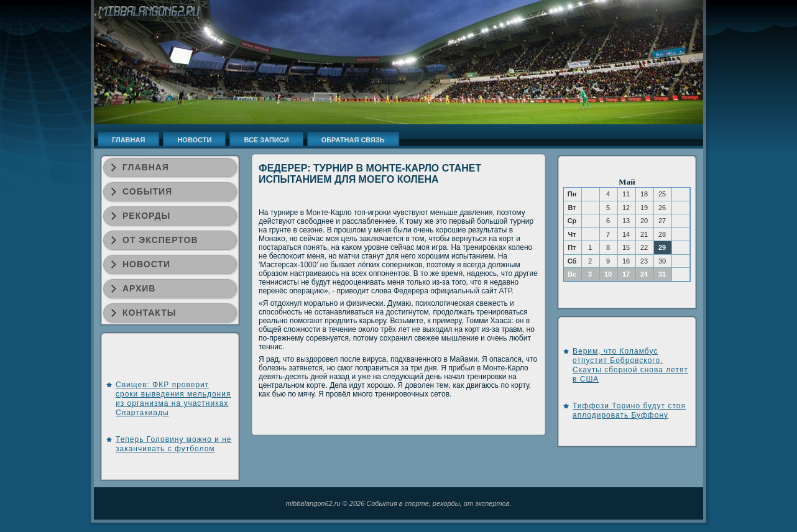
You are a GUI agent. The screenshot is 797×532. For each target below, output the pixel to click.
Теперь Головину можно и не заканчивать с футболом (174, 444)
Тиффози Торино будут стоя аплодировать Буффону (629, 410)
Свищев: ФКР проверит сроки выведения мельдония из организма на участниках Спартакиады (173, 399)
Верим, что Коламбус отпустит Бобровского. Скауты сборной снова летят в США (630, 365)
